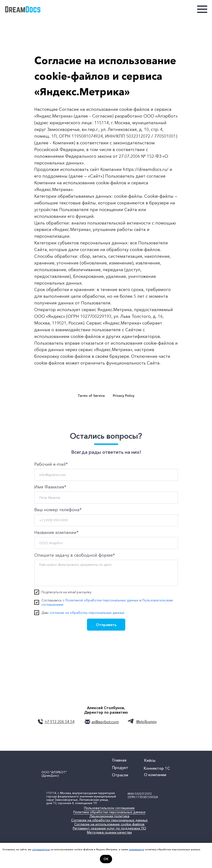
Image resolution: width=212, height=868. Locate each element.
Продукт (120, 767)
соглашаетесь (41, 849)
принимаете (137, 849)
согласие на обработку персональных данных (87, 613)
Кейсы (150, 760)
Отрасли (120, 775)
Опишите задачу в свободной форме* (75, 555)
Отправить (106, 625)
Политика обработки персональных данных (109, 812)
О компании (155, 775)
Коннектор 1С (157, 768)
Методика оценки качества (109, 832)
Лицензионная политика (109, 816)
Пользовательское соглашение (109, 808)
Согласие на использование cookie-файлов (109, 824)
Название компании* (56, 532)
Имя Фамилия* (50, 487)
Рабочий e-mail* (51, 464)
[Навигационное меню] (202, 9)
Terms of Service (91, 396)
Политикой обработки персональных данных (102, 600)
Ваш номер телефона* (58, 510)
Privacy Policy (124, 396)
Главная (119, 760)
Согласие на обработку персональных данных (109, 820)
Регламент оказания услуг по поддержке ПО (109, 828)
